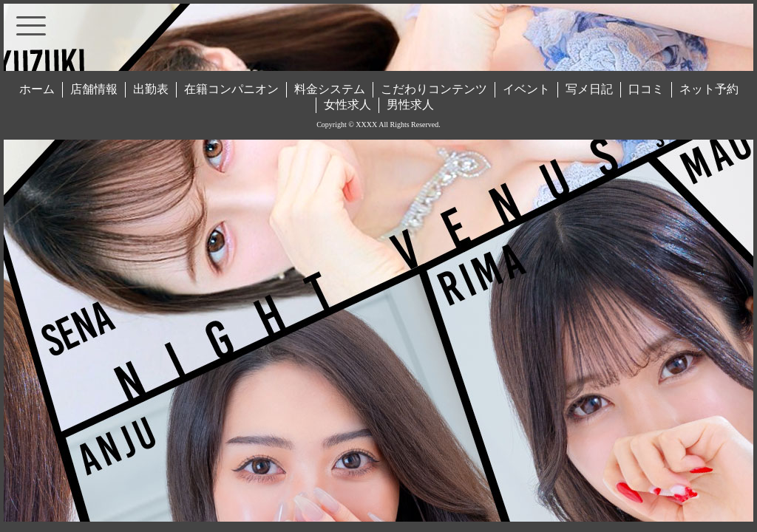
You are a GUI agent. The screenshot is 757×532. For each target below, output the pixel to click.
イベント (526, 89)
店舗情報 (94, 89)
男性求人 (410, 105)
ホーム (37, 89)
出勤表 (151, 89)
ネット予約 (709, 89)
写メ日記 (589, 89)
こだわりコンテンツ (434, 89)
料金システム (330, 89)
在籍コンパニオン (231, 89)
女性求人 (347, 105)
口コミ (646, 89)
